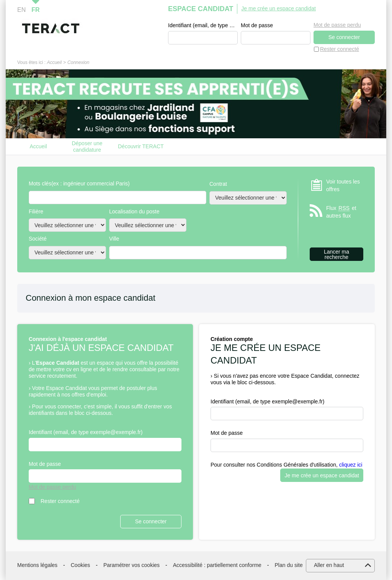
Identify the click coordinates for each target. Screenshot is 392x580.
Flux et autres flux (341, 212)
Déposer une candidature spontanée (87, 147)
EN (21, 10)
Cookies (81, 565)
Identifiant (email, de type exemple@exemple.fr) (203, 25)
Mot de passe (257, 25)
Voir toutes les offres (343, 185)
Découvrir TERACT (141, 146)
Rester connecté (340, 49)
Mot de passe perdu (337, 25)
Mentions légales (37, 565)
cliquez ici (351, 465)
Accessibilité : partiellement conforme (217, 565)
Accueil (54, 62)
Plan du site (289, 565)
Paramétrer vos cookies (131, 565)
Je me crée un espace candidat (278, 8)
